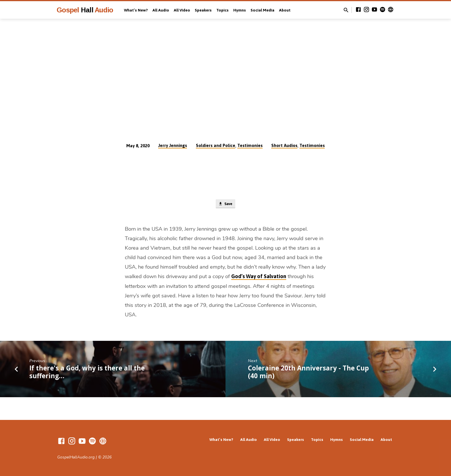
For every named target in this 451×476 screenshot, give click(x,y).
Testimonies (250, 145)
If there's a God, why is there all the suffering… (87, 373)
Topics (222, 10)
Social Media (262, 10)
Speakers (203, 10)
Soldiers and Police (216, 145)
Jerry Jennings (173, 145)
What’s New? (136, 10)
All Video (182, 10)
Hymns (240, 10)
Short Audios (284, 145)
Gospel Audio (85, 10)
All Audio (161, 10)
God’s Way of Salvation (259, 277)
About (285, 10)
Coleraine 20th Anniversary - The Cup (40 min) (308, 373)
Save (225, 204)
